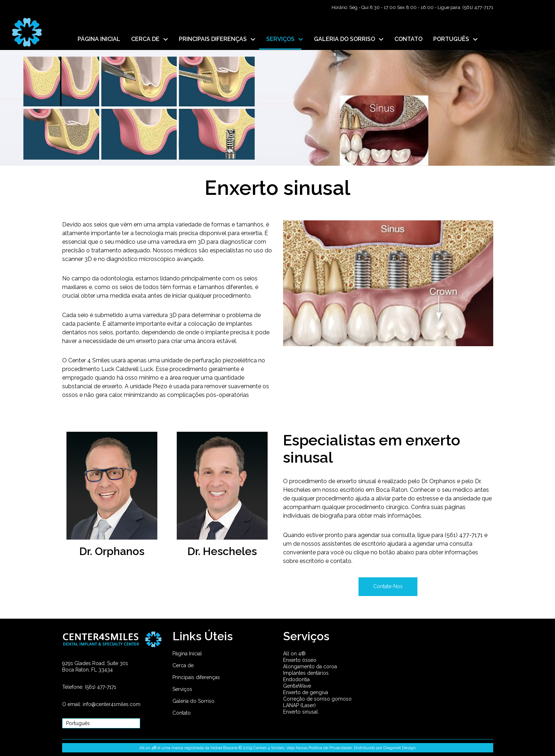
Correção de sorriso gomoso (317, 699)
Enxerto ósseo (300, 660)
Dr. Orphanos (112, 551)
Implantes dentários (306, 673)
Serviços (182, 689)
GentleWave (297, 686)
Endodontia (296, 679)
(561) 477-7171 (478, 7)
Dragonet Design (399, 748)
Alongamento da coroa (310, 666)
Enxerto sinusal (300, 712)
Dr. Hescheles (222, 551)
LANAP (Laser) (299, 705)
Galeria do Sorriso (193, 701)
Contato (182, 713)
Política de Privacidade (330, 748)
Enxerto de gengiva (306, 692)
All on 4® (294, 654)
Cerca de (183, 665)
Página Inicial (187, 654)
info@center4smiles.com (112, 704)
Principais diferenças (196, 677)
